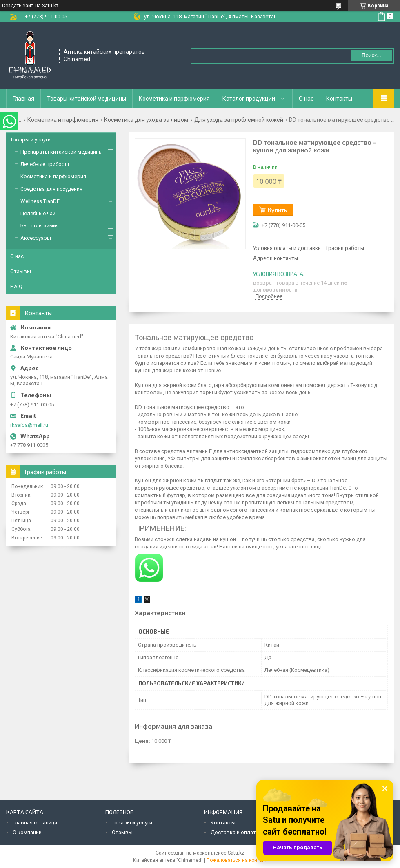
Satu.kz (236, 853)
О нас (306, 99)
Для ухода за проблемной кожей (239, 120)
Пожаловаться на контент (237, 860)
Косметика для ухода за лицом (146, 120)
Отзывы (21, 271)
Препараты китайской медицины (62, 152)
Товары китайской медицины (87, 99)
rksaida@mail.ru (29, 425)
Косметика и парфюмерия (174, 99)
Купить (277, 210)
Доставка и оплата (235, 832)
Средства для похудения (51, 189)
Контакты (339, 99)
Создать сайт (18, 6)
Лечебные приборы (45, 164)
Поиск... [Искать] (371, 55)
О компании (27, 832)
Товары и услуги (30, 140)
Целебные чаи (38, 213)
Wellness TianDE (40, 201)
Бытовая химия (40, 226)
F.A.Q (16, 286)
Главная (23, 99)
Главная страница (35, 823)
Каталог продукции (249, 99)
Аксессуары (36, 238)
